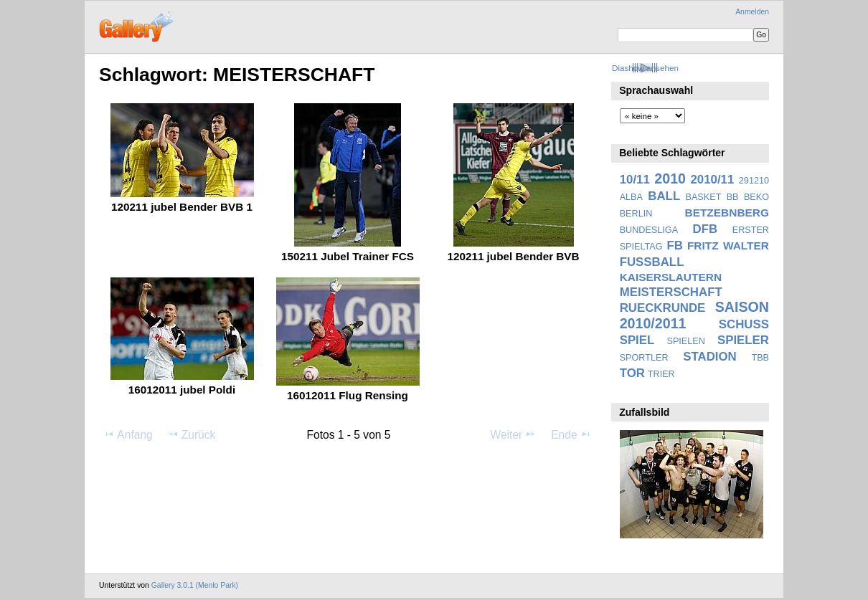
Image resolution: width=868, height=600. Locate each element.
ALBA (631, 197)
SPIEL (637, 340)
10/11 (635, 180)
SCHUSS (744, 324)
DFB (706, 229)
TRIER (661, 374)
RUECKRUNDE (663, 308)
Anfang (128, 434)
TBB (760, 358)
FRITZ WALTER (728, 246)
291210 (754, 181)
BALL (664, 196)
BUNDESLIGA (649, 230)
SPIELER (743, 340)
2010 (670, 178)
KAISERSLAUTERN (671, 277)
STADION (709, 357)
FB (675, 246)
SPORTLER (644, 358)
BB (733, 197)
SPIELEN (685, 341)
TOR (632, 373)
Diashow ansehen (645, 68)
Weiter (514, 434)
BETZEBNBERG (727, 213)
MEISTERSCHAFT (671, 292)
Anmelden (752, 12)
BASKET (704, 197)
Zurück (192, 434)
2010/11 (713, 180)
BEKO (756, 197)
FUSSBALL (652, 262)
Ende (571, 434)
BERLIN (636, 214)
